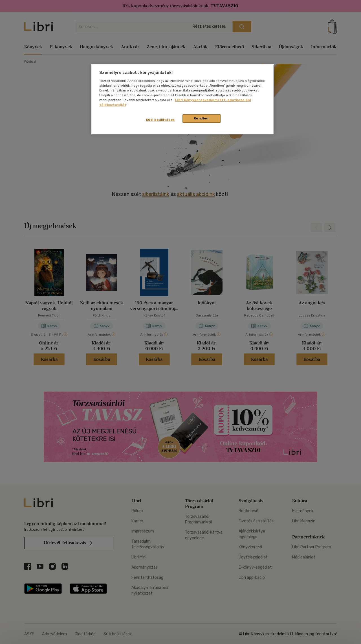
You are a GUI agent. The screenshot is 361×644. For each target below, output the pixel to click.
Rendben (202, 118)
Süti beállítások (160, 120)
